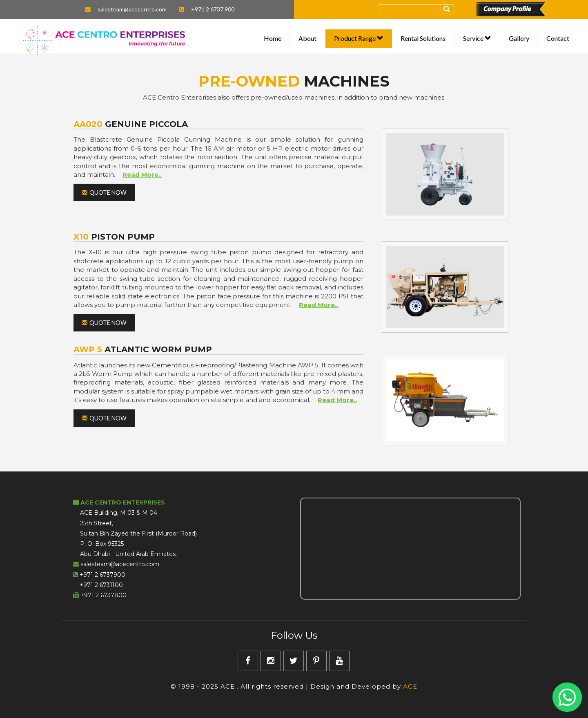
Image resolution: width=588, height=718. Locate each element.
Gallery (519, 38)
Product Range (359, 38)
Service (477, 38)
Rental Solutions (423, 38)
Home (273, 38)
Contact (558, 38)
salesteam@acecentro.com (132, 9)
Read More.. (142, 174)
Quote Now (104, 192)
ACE (410, 686)
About (307, 38)
